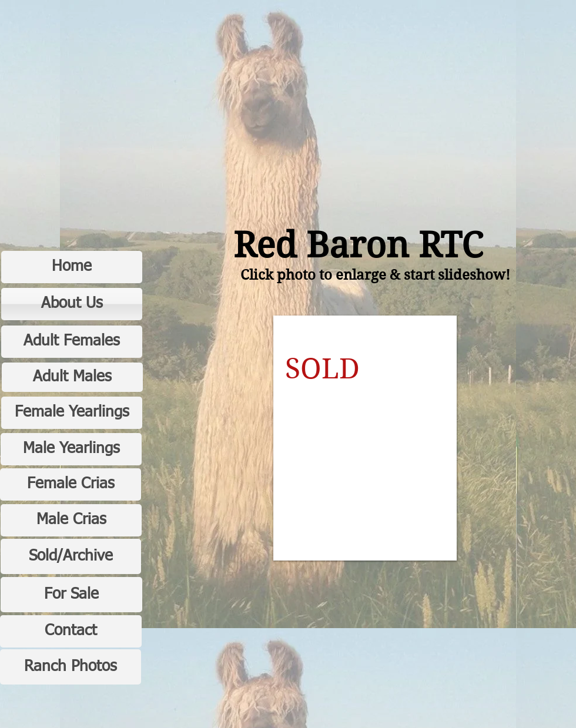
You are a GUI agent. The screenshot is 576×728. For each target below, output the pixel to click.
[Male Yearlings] (71, 449)
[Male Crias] (71, 520)
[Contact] (71, 631)
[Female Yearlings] (72, 413)
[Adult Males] (72, 377)
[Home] (72, 267)
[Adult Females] (72, 342)
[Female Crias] (71, 484)
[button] (365, 438)
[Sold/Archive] (71, 556)
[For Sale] (71, 595)
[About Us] (72, 304)
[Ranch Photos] (71, 667)
